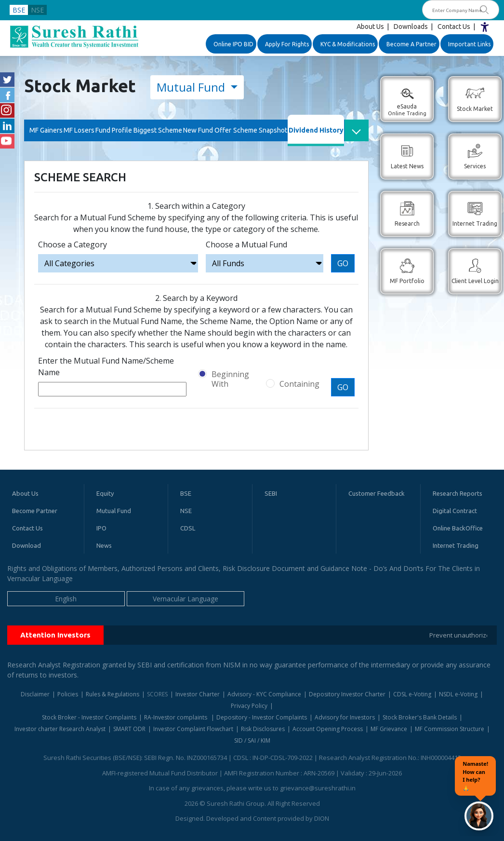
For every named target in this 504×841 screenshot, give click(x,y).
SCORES (157, 694)
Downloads (411, 27)
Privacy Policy (249, 706)
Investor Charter (198, 694)
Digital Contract (455, 511)
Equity (105, 493)
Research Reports (458, 493)
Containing (299, 384)
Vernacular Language (186, 599)
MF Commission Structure (450, 729)
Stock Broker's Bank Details (420, 717)
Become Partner (35, 511)
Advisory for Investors (345, 717)
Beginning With (230, 379)
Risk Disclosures (263, 729)
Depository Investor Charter (347, 694)
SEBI (271, 493)
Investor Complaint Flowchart (193, 729)
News (104, 545)
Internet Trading (456, 545)
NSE (37, 10)
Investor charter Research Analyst (60, 729)
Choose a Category (73, 244)
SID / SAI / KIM (252, 740)
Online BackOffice (458, 528)
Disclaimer (35, 694)
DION (322, 818)
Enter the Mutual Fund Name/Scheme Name (106, 366)
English (66, 599)
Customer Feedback (377, 493)
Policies (68, 694)
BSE (19, 10)
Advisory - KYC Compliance (264, 694)
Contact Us (454, 27)
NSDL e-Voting (458, 694)
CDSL (188, 528)
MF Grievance (389, 729)
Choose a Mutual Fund (246, 244)
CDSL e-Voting (412, 694)
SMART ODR (129, 729)
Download (27, 545)
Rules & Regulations (113, 694)
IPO (101, 528)
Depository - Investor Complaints (262, 717)
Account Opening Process (328, 729)
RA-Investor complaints (176, 717)
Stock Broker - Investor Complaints (89, 717)
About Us (370, 27)
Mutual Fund (192, 87)
